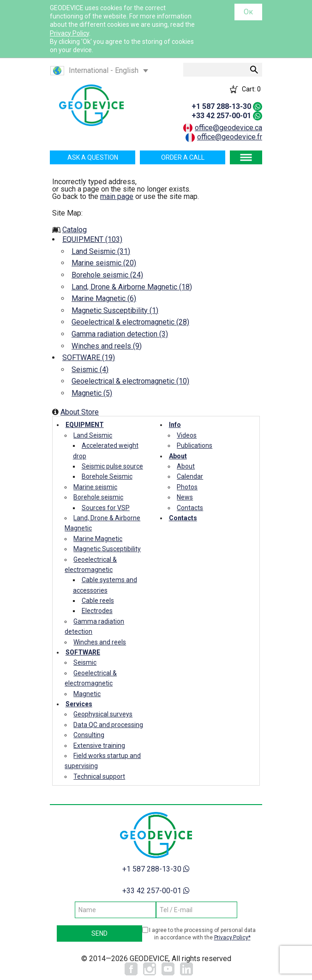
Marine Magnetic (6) (104, 298)
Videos (187, 435)
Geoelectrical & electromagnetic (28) (130, 322)
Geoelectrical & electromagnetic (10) (130, 381)
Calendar (190, 476)
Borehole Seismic (107, 476)
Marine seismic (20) (104, 263)
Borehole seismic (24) (107, 275)
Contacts (190, 508)
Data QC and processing (108, 725)
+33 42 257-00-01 (221, 116)
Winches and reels (100, 642)
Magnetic (87, 694)
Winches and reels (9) (107, 346)
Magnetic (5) (92, 393)
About (178, 456)
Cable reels (98, 601)
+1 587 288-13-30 (221, 106)
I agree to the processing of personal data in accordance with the (202, 934)
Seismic (85, 662)
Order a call (183, 157)
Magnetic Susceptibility (107, 549)
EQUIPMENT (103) (92, 239)
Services (79, 704)
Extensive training (99, 746)
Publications (195, 445)
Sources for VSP (106, 508)
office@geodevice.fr (230, 137)
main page (117, 196)
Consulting (89, 735)
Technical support (99, 776)
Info (175, 425)
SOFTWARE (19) (89, 358)
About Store (80, 412)
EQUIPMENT (85, 425)
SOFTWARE (83, 652)
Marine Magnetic (98, 539)
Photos (187, 487)
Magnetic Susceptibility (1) (115, 310)
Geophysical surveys (103, 714)
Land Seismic (93, 435)
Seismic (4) (90, 370)
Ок (248, 12)
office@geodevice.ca (228, 128)
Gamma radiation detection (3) (120, 334)
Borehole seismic (98, 497)
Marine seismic (95, 487)
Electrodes (97, 611)
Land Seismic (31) (101, 251)
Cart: (251, 89)
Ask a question (93, 157)
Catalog (75, 230)
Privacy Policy (69, 33)
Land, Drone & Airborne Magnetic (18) (132, 287)
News (185, 497)
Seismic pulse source (112, 466)
